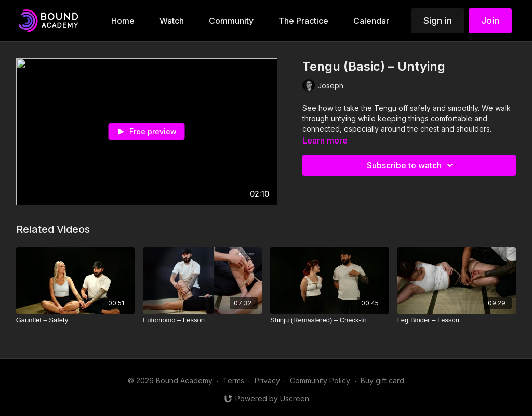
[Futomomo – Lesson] (202, 320)
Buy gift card (382, 380)
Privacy (267, 380)
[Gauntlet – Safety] (76, 320)
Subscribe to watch (411, 165)
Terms (234, 380)
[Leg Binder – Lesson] (457, 320)
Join (490, 21)
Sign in (438, 21)
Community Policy (320, 380)
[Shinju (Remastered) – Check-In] (330, 320)
